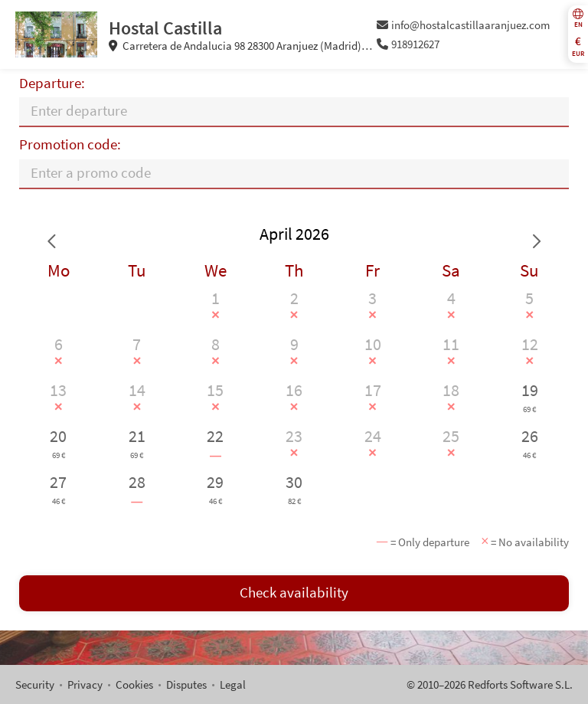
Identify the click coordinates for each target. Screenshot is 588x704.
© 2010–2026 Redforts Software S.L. (490, 684)
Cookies (134, 684)
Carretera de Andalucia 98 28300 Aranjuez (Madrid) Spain (235, 46)
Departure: (52, 83)
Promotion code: (70, 144)
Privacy (85, 684)
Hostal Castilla (165, 28)
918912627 (408, 44)
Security (35, 684)
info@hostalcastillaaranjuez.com (464, 25)
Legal (233, 684)
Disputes (186, 684)
